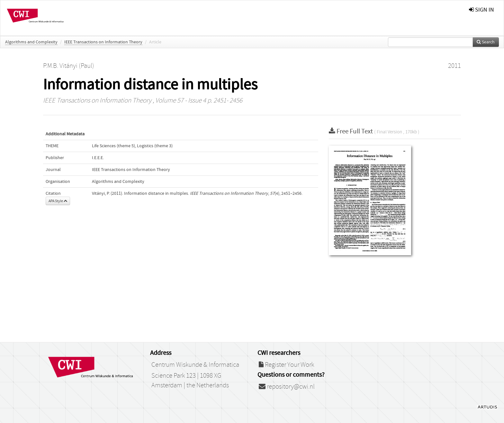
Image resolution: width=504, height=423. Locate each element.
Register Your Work (286, 365)
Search (486, 42)
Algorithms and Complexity (31, 42)
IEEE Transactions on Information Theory (103, 42)
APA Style (58, 201)
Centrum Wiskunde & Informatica (195, 365)
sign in (482, 10)
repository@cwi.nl (287, 387)
